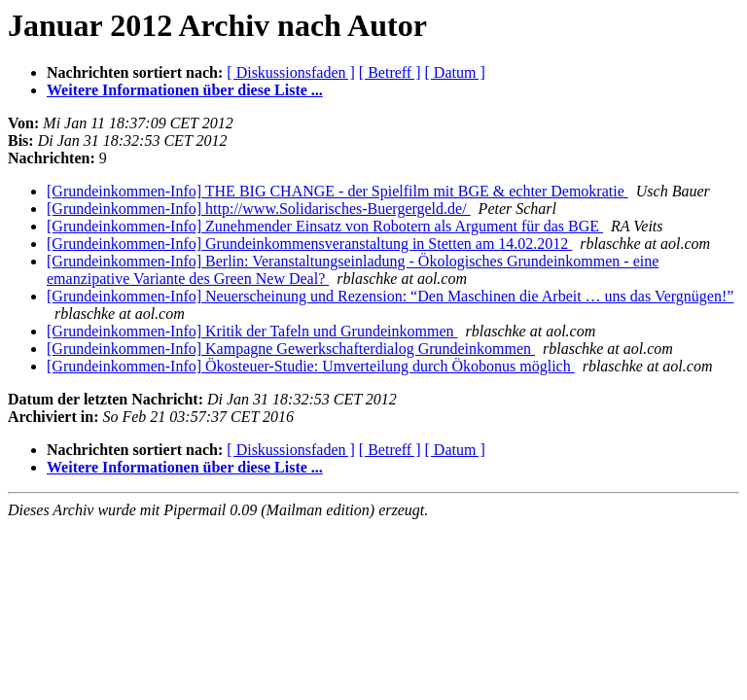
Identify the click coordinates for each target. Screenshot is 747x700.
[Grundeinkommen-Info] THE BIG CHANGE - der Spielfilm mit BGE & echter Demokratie (338, 191)
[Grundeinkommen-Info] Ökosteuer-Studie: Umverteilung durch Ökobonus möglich (311, 366)
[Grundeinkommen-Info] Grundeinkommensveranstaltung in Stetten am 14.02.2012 (309, 244)
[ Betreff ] (390, 72)
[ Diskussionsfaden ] (291, 72)
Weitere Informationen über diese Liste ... (185, 90)
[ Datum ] (455, 72)
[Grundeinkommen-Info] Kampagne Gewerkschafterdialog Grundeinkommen (291, 349)
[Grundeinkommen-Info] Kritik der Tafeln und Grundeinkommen (252, 331)
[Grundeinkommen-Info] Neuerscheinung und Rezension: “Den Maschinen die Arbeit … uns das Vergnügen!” (390, 296)
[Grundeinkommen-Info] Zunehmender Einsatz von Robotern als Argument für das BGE (325, 226)
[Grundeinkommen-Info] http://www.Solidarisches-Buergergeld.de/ (259, 209)
